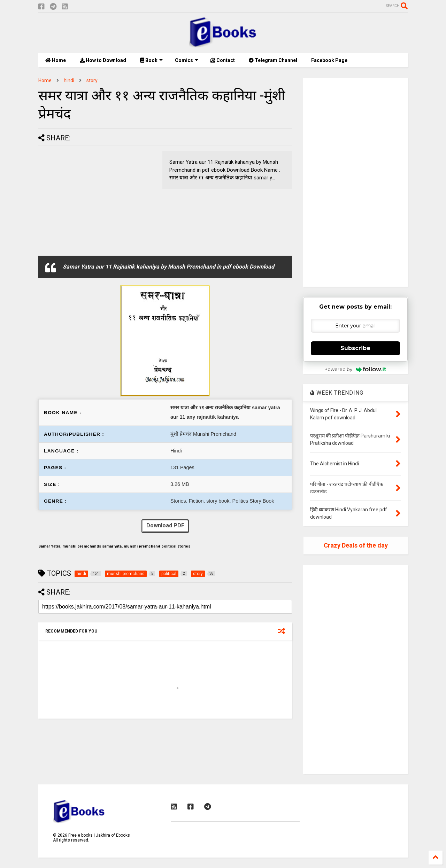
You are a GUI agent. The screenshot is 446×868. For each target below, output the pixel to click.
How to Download (103, 60)
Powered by (355, 369)
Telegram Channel (273, 60)
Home (56, 60)
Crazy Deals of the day (356, 545)
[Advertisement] (97, 200)
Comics (187, 60)
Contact (223, 60)
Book (151, 60)
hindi (69, 80)
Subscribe (355, 348)
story (92, 80)
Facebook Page (329, 60)
